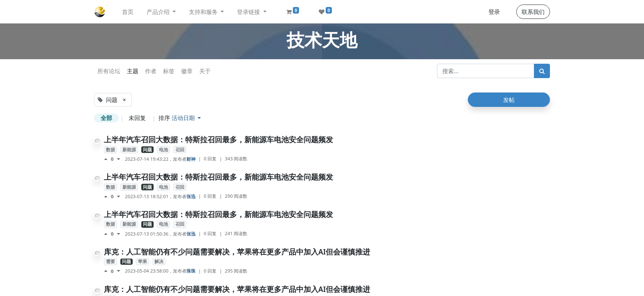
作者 (151, 71)
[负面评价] (118, 159)
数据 (110, 150)
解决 (159, 261)
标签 (169, 71)
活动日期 (184, 118)
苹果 (143, 261)
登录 (494, 12)
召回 (180, 150)
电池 (163, 150)
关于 (205, 71)
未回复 (137, 118)
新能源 (129, 150)
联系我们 (533, 12)
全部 (106, 118)
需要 (110, 261)
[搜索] (542, 71)
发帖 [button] (509, 100)
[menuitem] (128, 12)
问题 (147, 150)
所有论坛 (109, 71)
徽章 (187, 71)
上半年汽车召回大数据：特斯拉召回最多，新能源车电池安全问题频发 (218, 139)
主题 (133, 71)
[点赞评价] (107, 159)
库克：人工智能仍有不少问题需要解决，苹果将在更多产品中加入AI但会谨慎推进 (237, 252)
